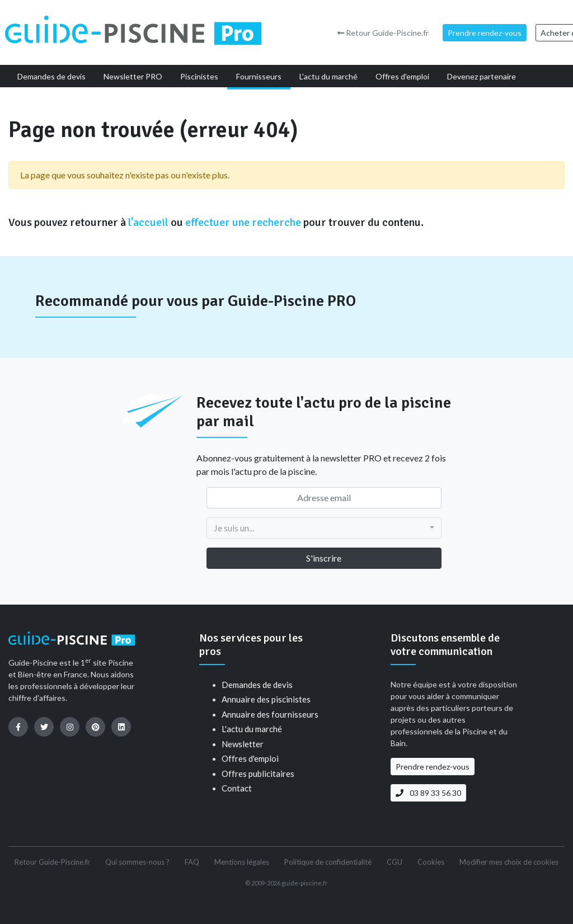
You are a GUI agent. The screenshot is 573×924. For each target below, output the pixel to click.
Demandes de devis (257, 685)
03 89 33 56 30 (428, 793)
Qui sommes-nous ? (137, 862)
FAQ (192, 862)
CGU (394, 862)
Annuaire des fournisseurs (270, 714)
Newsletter (243, 744)
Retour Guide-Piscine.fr (383, 33)
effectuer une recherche (243, 222)
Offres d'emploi (250, 758)
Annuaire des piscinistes (266, 699)
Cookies (431, 862)
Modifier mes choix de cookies (509, 862)
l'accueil (148, 222)
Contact (237, 788)
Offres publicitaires (258, 774)
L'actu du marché (252, 729)
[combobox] (324, 528)
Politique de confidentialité (328, 862)
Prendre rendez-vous (485, 33)
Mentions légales (242, 862)
